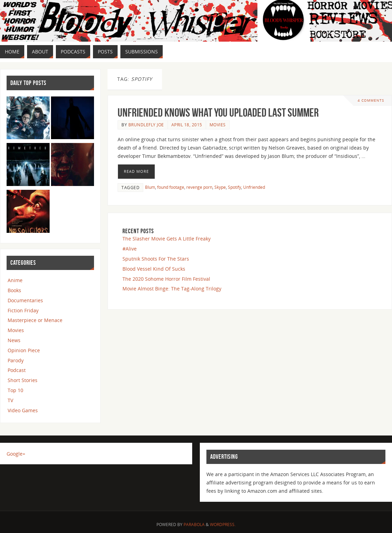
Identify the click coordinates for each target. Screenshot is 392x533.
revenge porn (199, 187)
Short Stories (23, 380)
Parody (16, 360)
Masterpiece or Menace (35, 320)
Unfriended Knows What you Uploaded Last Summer (218, 113)
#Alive (130, 249)
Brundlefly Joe (146, 125)
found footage (171, 187)
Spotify (235, 187)
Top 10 (15, 390)
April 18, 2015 (187, 125)
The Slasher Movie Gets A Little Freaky (167, 239)
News (14, 340)
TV (10, 400)
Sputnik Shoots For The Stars (156, 259)
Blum (150, 187)
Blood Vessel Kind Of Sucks (154, 269)
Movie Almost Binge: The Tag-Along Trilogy (172, 289)
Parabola (194, 524)
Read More (136, 171)
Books (14, 290)
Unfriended (254, 187)
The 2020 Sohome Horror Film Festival (166, 279)
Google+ (16, 454)
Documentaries (25, 300)
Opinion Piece (24, 350)
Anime (15, 280)
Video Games (23, 410)
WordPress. (223, 524)
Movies (218, 125)
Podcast (17, 370)
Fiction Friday (23, 310)
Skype (220, 187)
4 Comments (371, 100)
